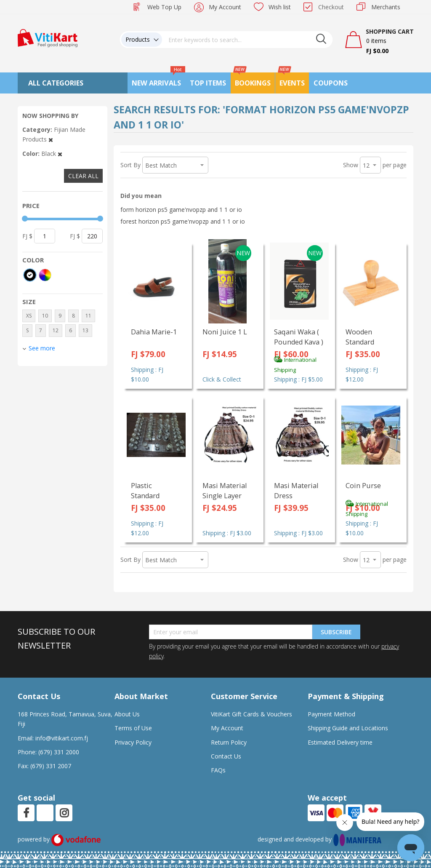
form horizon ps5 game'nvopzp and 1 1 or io (181, 210)
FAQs (218, 770)
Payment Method (331, 714)
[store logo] (48, 37)
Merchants (386, 7)
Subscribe (336, 632)
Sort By (130, 165)
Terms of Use (133, 728)
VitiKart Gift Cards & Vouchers (251, 714)
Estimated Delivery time (340, 742)
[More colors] (45, 275)
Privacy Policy (133, 742)
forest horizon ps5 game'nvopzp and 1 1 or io (183, 221)
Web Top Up (164, 7)
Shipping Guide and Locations (348, 728)
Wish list (280, 7)
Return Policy (229, 742)
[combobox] (247, 40)
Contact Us (226, 756)
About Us (127, 714)
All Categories (56, 83)
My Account (225, 7)
